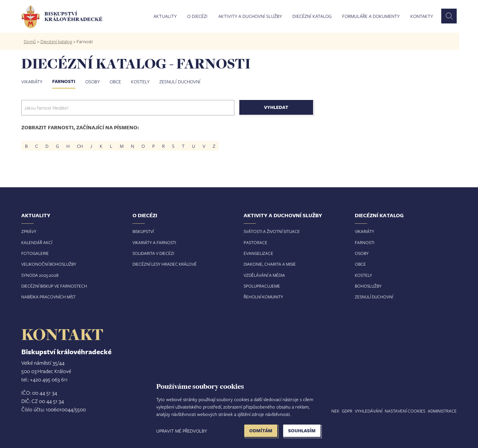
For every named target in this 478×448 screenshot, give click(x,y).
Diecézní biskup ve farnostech (54, 286)
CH (80, 146)
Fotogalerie (35, 253)
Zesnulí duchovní (180, 81)
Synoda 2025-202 (39, 275)
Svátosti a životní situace (272, 231)
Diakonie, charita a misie (270, 264)
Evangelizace (258, 253)
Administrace (442, 411)
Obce (115, 81)
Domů (30, 41)
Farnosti (64, 81)
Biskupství (143, 231)
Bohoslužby (368, 286)
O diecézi (197, 16)
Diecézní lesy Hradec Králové (165, 264)
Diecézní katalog (312, 16)
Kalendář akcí (37, 242)
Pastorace (256, 242)
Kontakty (422, 16)
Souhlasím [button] (302, 431)
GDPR (347, 411)
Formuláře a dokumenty (371, 16)
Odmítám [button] (261, 431)
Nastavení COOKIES (405, 411)
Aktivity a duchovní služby (250, 16)
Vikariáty (32, 81)
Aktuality (165, 16)
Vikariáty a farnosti (154, 242)
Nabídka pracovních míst (48, 297)
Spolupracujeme (262, 286)
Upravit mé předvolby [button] (182, 431)
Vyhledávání (369, 411)
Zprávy (29, 231)
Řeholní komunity (263, 297)
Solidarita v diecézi (153, 253)
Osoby (92, 81)
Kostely (140, 81)
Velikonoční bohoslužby (49, 264)
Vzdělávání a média (264, 275)
